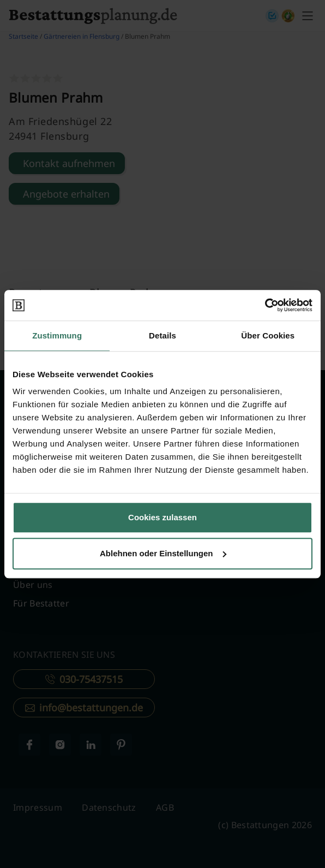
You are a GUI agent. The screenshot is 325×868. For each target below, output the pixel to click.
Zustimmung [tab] (57, 335)
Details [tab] (162, 335)
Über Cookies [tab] (268, 335)
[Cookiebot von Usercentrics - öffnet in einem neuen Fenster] (265, 305)
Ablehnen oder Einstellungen (163, 553)
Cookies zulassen (162, 517)
